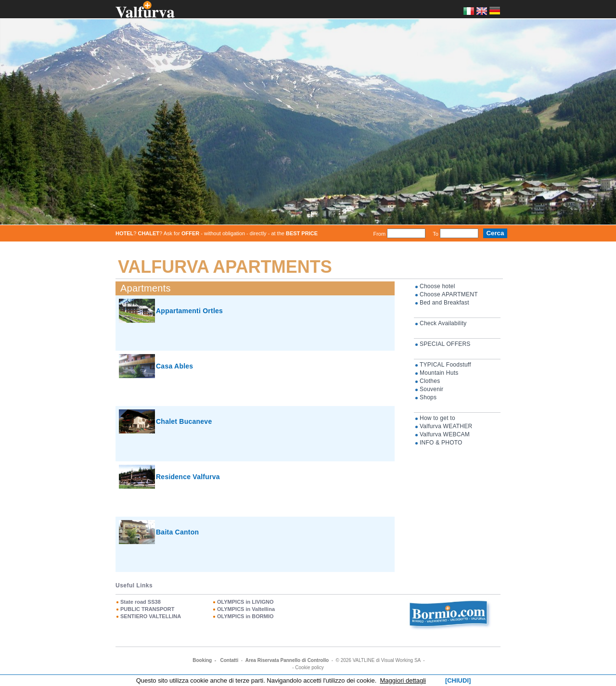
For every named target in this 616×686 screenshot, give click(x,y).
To (436, 233)
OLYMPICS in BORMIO (245, 616)
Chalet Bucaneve (184, 421)
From (379, 233)
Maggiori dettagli (403, 680)
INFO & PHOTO (441, 443)
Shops (428, 397)
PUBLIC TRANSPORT (147, 609)
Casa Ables (174, 366)
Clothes (430, 381)
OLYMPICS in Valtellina (246, 609)
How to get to (437, 418)
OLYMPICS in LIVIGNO (245, 602)
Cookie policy (309, 667)
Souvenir (431, 389)
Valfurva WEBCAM (445, 434)
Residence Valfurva (188, 477)
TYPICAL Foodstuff (445, 365)
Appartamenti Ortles (189, 311)
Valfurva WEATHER (446, 426)
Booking (202, 660)
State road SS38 (141, 602)
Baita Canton (177, 532)
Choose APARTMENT (449, 294)
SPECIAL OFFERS (445, 344)
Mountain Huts (439, 373)
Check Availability (443, 323)
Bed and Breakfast (444, 303)
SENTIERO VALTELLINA (151, 616)
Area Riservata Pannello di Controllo (287, 660)
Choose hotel (437, 286)
